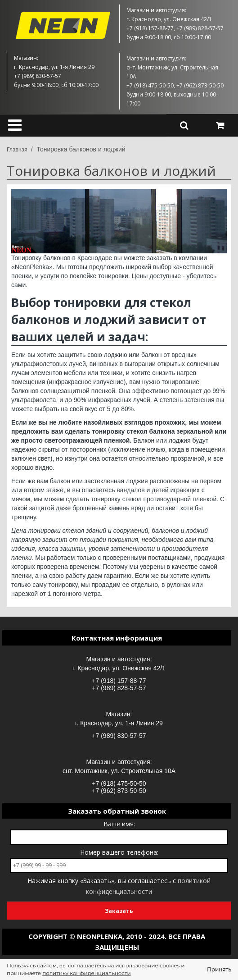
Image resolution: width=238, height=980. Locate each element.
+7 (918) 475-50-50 (119, 783)
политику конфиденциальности (86, 973)
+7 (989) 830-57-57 (119, 736)
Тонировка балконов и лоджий (81, 149)
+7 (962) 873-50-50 (119, 791)
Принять (219, 969)
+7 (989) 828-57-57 (119, 688)
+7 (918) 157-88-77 (119, 681)
